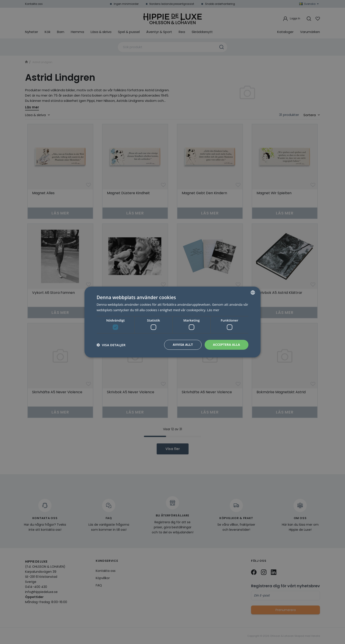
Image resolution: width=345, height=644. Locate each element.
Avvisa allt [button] (183, 345)
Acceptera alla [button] (227, 345)
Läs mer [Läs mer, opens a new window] (213, 310)
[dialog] (172, 322)
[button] (111, 345)
